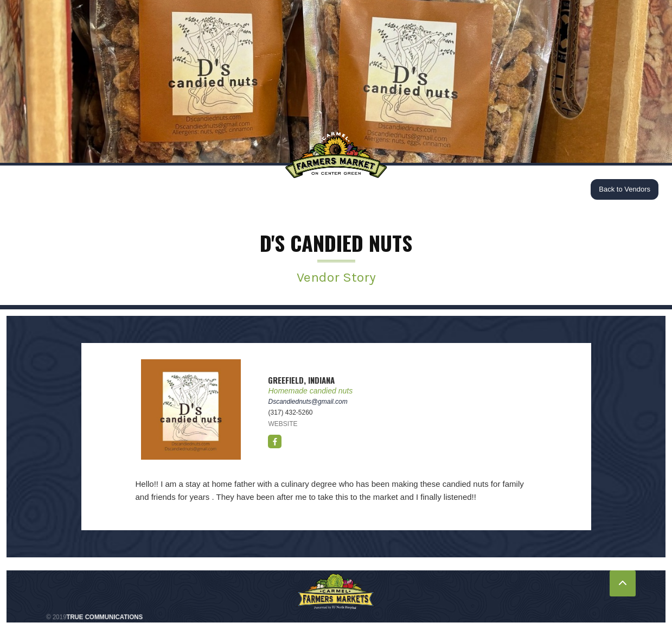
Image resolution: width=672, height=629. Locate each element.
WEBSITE (283, 424)
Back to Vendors (625, 189)
